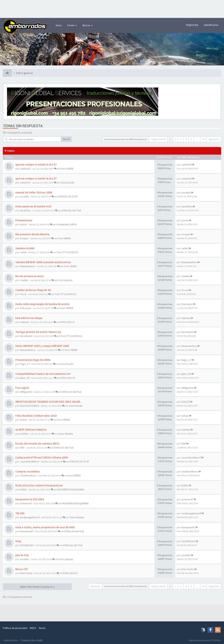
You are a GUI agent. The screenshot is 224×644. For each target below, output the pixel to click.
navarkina (25, 210)
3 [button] (181, 139)
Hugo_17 (25, 364)
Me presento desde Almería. (33, 234)
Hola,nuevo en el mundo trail (33, 206)
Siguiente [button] (214, 139)
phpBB (39, 640)
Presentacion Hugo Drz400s (33, 360)
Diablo (23, 489)
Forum (72, 25)
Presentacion (24, 220)
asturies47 (26, 503)
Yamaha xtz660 (25, 248)
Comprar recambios (28, 471)
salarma (24, 322)
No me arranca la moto (30, 276)
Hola (18, 541)
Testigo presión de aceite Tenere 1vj (38, 332)
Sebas (23, 420)
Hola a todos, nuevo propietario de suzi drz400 (45, 527)
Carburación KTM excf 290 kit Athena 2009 (42, 457)
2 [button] (175, 139)
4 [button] (186, 139)
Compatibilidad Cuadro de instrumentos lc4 (43, 374)
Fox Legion (22, 388)
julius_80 (25, 378)
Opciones (95, 586)
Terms (42, 628)
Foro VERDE (67, 169)
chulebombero (28, 475)
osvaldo (24, 196)
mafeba (24, 434)
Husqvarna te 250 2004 (30, 499)
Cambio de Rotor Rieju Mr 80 (33, 290)
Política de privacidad (15, 628)
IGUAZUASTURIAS (29, 406)
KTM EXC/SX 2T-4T (68, 196)
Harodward (26, 336)
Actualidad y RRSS (67, 224)
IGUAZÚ (185, 402)
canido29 (25, 169)
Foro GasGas (65, 280)
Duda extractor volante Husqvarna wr (39, 485)
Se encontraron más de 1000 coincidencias (126, 139)
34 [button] (203, 139)
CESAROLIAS (27, 545)
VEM (22, 448)
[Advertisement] (112, 8)
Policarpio (26, 308)
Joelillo (24, 280)
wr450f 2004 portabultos (31, 430)
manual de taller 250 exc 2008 (34, 192)
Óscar (23, 294)
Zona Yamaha (66, 434)
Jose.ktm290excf (30, 462)
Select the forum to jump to (37, 587)
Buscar (88, 25)
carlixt (23, 252)
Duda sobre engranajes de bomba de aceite (42, 304)
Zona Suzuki (67, 182)
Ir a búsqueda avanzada (19, 133)
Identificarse (211, 25)
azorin (23, 224)
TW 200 (20, 513)
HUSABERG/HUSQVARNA (71, 489)
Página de (158, 139)
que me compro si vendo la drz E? (36, 164)
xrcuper (24, 238)
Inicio (59, 25)
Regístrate (192, 25)
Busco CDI (22, 569)
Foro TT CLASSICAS (68, 252)
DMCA (33, 628)
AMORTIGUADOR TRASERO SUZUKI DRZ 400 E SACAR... (49, 402)
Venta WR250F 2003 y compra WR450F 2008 (42, 346)
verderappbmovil (30, 517)
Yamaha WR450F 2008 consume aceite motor (43, 262)
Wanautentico (28, 266)
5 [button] (191, 139)
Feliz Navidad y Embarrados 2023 (36, 416)
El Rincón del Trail (71, 210)
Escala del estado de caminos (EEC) (37, 444)
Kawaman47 (27, 531)
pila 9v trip (22, 555)
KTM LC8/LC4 (67, 322)
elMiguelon (26, 392)
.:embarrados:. (11, 640)
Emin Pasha (26, 573)
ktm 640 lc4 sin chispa (29, 318)
